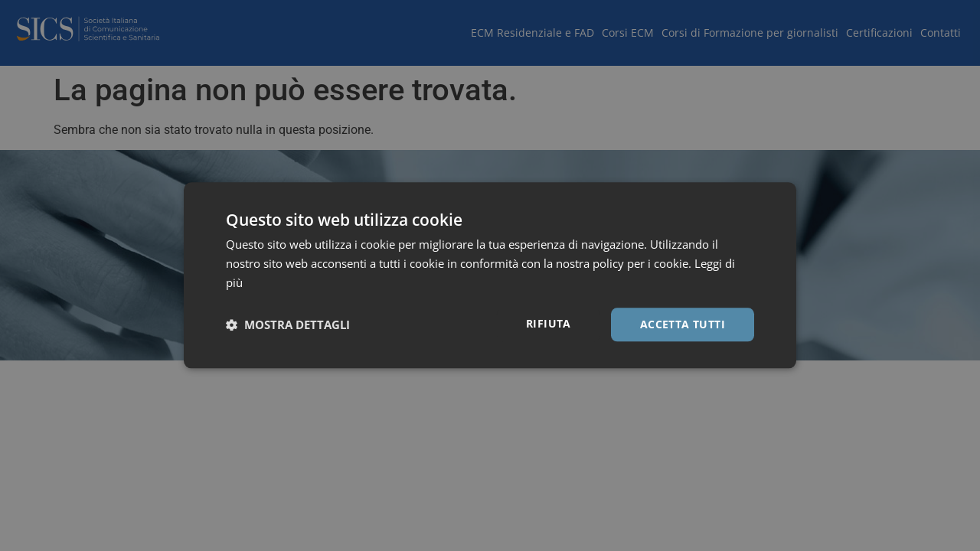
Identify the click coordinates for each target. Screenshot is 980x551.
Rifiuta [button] (549, 323)
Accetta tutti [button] (683, 324)
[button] (288, 324)
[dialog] (490, 275)
